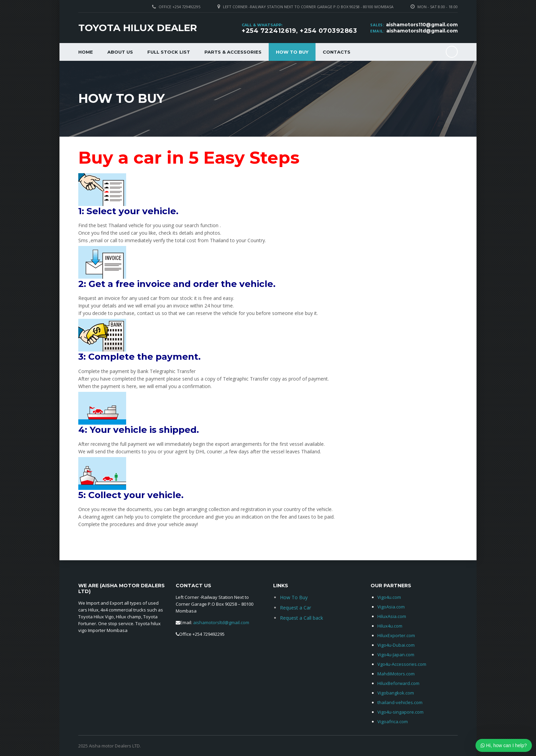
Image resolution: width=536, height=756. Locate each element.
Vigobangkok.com (396, 693)
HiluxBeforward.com (398, 683)
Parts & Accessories (233, 52)
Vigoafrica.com (393, 721)
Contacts (337, 52)
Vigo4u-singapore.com (400, 712)
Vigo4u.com (389, 597)
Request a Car (296, 608)
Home (86, 52)
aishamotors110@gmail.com (422, 25)
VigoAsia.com (391, 607)
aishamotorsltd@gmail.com (422, 31)
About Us (120, 52)
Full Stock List (169, 52)
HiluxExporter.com (396, 635)
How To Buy (292, 52)
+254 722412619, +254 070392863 (299, 31)
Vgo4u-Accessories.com (402, 664)
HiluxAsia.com (392, 616)
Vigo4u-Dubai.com (396, 645)
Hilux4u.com (390, 626)
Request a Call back (301, 618)
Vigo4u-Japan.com (396, 655)
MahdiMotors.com (396, 674)
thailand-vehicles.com (400, 702)
